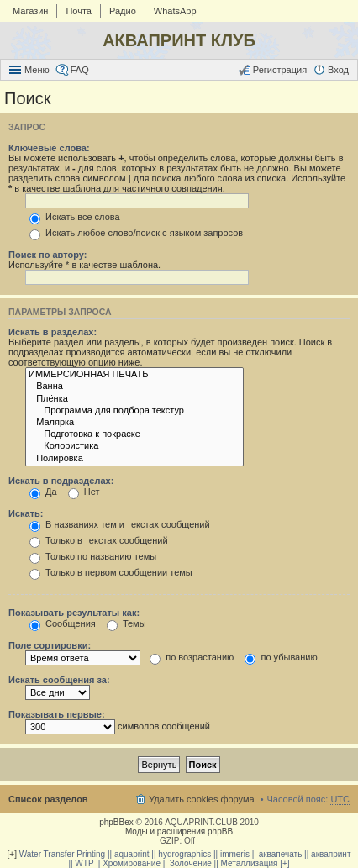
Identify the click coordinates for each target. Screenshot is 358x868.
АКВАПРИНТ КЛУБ (179, 40)
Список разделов (48, 799)
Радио (123, 11)
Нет (84, 492)
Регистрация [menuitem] (280, 70)
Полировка (134, 459)
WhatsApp (175, 11)
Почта (79, 11)
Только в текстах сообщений (99, 540)
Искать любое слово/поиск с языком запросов (136, 233)
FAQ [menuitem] (80, 70)
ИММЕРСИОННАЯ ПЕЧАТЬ (134, 375)
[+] (12, 854)
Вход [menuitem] (338, 70)
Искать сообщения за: (59, 680)
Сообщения (63, 623)
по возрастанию (192, 657)
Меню (37, 70)
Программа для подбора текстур (134, 411)
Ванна (134, 387)
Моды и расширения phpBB (179, 831)
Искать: (26, 513)
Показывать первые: (57, 714)
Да (43, 492)
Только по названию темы (93, 556)
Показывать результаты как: (74, 613)
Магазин (30, 11)
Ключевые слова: (49, 148)
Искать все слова (75, 217)
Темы (126, 623)
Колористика (134, 446)
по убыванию (281, 657)
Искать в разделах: (53, 332)
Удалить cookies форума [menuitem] (202, 799)
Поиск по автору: (47, 255)
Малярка (134, 423)
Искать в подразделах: (61, 481)
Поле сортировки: (50, 645)
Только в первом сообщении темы (111, 572)
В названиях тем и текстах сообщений (120, 524)
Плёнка (134, 399)
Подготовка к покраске (134, 434)
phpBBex (116, 822)
